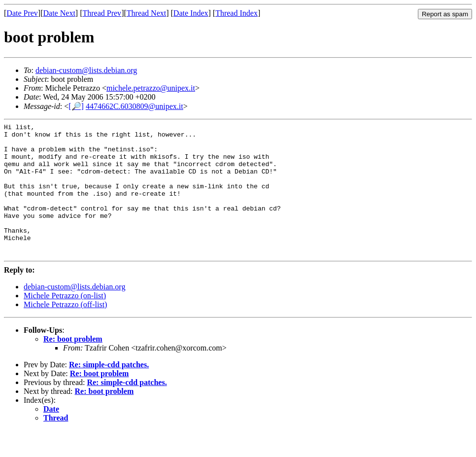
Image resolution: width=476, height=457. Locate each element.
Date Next (59, 13)
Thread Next (146, 13)
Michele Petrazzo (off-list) (65, 331)
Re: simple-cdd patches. (109, 391)
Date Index (191, 13)
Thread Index (237, 13)
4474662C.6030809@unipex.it (135, 106)
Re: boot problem (73, 366)
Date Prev (22, 13)
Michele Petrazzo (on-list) (65, 322)
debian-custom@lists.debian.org (86, 70)
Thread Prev (102, 13)
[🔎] (76, 106)
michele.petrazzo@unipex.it (151, 88)
